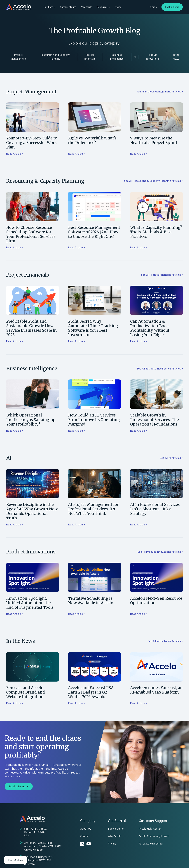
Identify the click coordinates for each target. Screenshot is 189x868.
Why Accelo (86, 7)
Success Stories (68, 7)
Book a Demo (172, 7)
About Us (86, 829)
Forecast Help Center (151, 844)
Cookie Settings (16, 860)
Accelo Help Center (150, 829)
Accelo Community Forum (154, 836)
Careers (85, 836)
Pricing (118, 7)
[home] (19, 7)
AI (135, 57)
